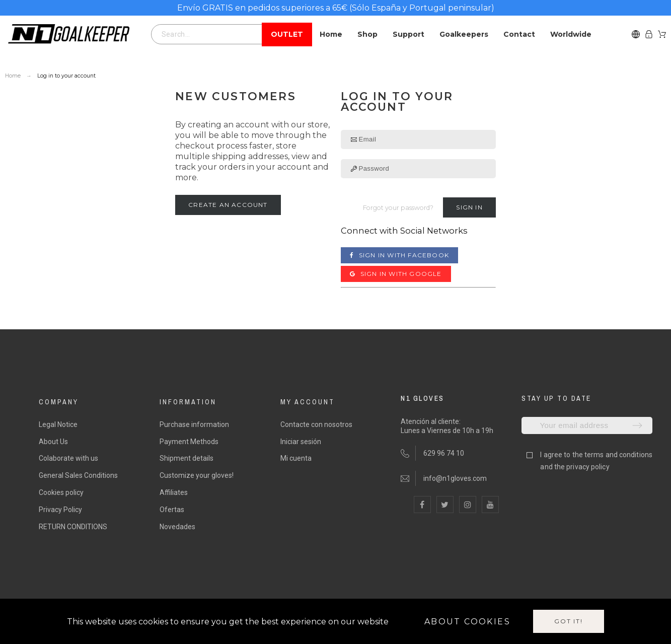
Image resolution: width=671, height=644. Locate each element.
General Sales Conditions (78, 475)
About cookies (467, 622)
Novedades (177, 527)
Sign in (469, 207)
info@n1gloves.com (455, 478)
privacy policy (588, 467)
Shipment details (187, 458)
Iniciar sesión (301, 442)
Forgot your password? (398, 208)
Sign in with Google (396, 274)
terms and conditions (618, 455)
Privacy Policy (60, 510)
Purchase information (194, 424)
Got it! (569, 621)
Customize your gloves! (197, 475)
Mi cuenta (296, 458)
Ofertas (172, 510)
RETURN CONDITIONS (73, 527)
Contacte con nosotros (316, 424)
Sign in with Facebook (399, 255)
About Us (53, 442)
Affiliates (174, 492)
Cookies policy (61, 492)
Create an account (228, 205)
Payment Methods (189, 442)
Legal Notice (58, 424)
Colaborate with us (68, 458)
